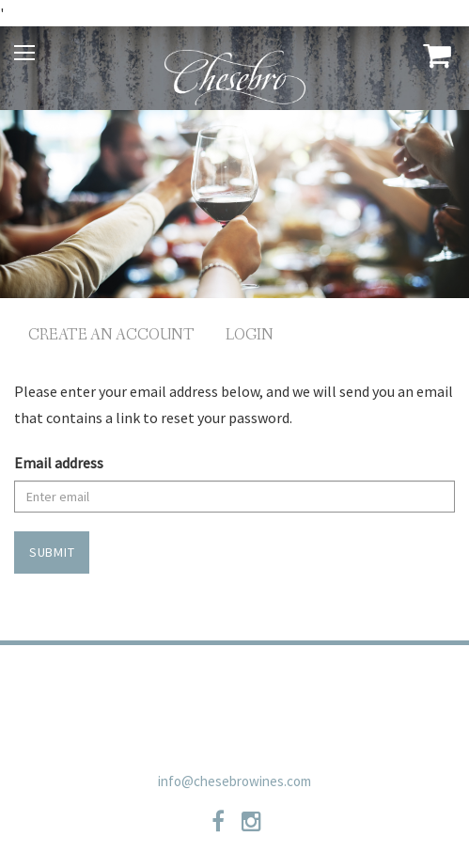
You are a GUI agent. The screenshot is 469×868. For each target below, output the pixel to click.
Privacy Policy (159, 680)
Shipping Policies (363, 680)
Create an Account (111, 335)
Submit (52, 552)
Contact (257, 680)
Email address (59, 463)
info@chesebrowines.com (234, 781)
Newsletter (235, 712)
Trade (70, 680)
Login (250, 335)
